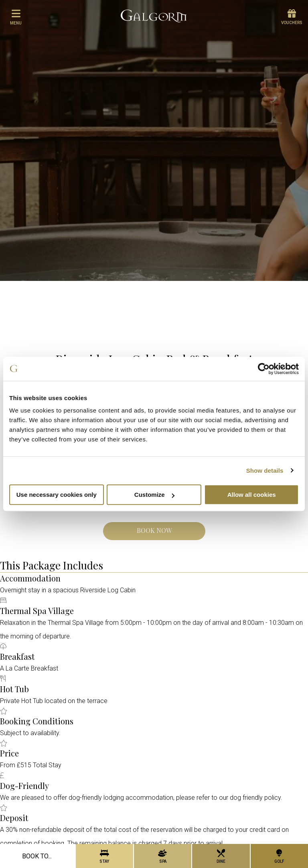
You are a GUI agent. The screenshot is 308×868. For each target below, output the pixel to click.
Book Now (154, 530)
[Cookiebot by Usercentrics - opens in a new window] (264, 369)
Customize (154, 495)
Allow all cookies (252, 495)
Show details (265, 471)
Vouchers (292, 17)
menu (16, 17)
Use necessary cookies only (57, 495)
